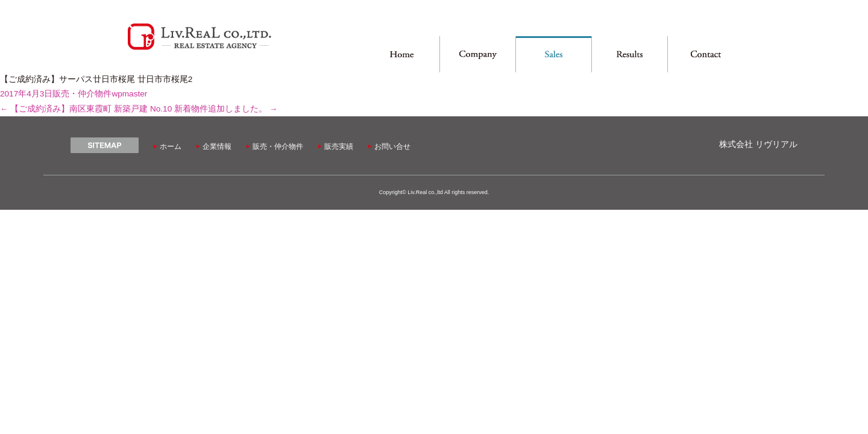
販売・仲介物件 (82, 94)
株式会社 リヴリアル (758, 144)
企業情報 (217, 146)
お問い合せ (392, 146)
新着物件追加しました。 (226, 109)
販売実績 (339, 146)
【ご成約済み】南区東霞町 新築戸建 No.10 (86, 109)
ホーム (171, 146)
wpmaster (129, 94)
